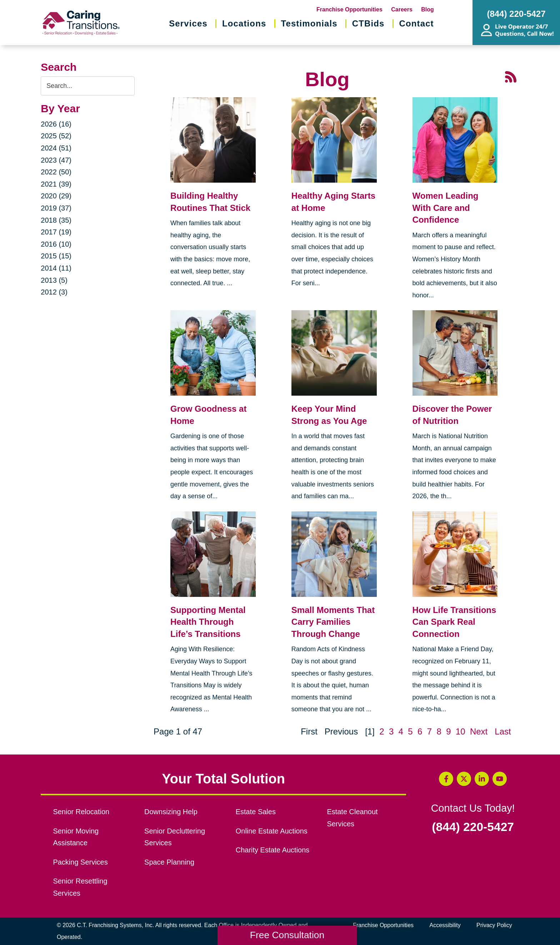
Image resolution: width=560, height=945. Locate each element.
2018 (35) (56, 220)
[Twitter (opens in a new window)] (464, 779)
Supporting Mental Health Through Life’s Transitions (208, 622)
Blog (427, 9)
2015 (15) (56, 256)
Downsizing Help (171, 812)
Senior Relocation (81, 812)
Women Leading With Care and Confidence (446, 208)
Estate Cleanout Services (352, 818)
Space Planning (169, 862)
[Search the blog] (88, 86)
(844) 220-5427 (473, 827)
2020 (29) (56, 196)
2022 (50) (56, 172)
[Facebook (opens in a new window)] (446, 779)
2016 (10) (56, 244)
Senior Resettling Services (80, 887)
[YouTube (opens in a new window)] (500, 779)
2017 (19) (56, 232)
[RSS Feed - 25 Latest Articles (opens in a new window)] (511, 76)
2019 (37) (56, 208)
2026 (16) (56, 124)
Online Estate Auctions (272, 831)
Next (479, 731)
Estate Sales (256, 812)
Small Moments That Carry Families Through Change (333, 622)
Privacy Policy (494, 925)
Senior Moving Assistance (76, 837)
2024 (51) (56, 148)
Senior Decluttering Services (175, 837)
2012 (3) (54, 292)
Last (503, 731)
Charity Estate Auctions (273, 850)
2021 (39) (56, 184)
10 (461, 731)
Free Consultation (287, 935)
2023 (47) (56, 160)
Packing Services (80, 862)
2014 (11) (56, 268)
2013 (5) (54, 280)
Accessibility (445, 925)
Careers (402, 9)
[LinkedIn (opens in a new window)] (482, 779)
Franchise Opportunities (349, 9)
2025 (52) (56, 136)
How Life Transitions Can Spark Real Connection (454, 622)
